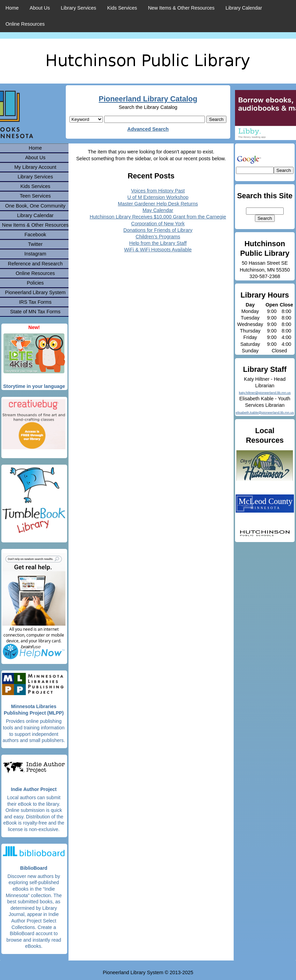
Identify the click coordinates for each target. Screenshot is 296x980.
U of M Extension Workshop (158, 197)
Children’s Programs (158, 237)
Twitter (35, 244)
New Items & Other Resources (181, 8)
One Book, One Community (35, 206)
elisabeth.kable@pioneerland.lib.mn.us (265, 412)
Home (12, 8)
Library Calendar (244, 8)
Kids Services (122, 8)
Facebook (35, 235)
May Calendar (158, 210)
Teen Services (35, 196)
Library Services (79, 8)
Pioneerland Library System (35, 292)
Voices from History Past (158, 191)
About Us (40, 8)
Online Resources (25, 24)
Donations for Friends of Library (158, 230)
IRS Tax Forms (35, 302)
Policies (35, 283)
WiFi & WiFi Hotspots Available (158, 250)
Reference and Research (35, 264)
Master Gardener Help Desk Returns (158, 204)
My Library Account (35, 167)
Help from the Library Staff (158, 243)
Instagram (35, 254)
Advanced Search (148, 129)
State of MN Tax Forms (35, 312)
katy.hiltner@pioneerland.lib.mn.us (265, 393)
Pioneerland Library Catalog (148, 99)
